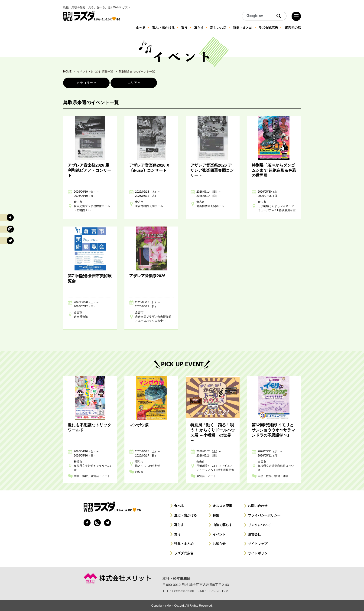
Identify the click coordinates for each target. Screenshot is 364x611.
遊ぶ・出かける (185, 515)
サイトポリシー (259, 553)
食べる (179, 506)
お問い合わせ (258, 506)
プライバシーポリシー (264, 515)
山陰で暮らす (222, 525)
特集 (216, 515)
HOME (67, 72)
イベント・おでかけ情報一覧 (95, 72)
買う (177, 534)
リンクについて (259, 525)
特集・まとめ (184, 544)
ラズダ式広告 (184, 553)
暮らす (179, 525)
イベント (219, 534)
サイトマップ (258, 544)
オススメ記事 (222, 506)
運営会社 (254, 534)
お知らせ (219, 544)
